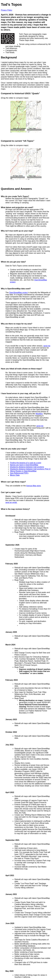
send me (47, 346)
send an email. (11, 502)
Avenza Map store (33, 486)
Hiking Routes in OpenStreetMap (23, 471)
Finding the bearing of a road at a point (26, 463)
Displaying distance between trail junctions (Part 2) (30, 469)
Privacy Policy (7, 10)
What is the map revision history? (15, 509)
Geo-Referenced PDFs (19, 473)
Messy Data (15, 475)
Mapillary (39, 414)
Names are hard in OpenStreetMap (24, 465)
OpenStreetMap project (18, 293)
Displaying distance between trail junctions (27, 467)
